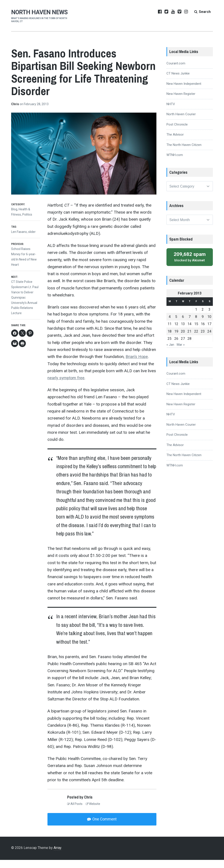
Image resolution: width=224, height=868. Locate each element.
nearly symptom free (66, 386)
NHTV (171, 112)
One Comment (104, 827)
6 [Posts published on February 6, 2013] (183, 327)
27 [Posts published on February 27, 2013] (183, 349)
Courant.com (176, 71)
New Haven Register (181, 102)
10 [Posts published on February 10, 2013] (209, 327)
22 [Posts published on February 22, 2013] (196, 341)
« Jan (170, 355)
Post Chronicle (177, 132)
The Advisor (175, 142)
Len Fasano (19, 240)
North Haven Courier (181, 122)
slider (32, 240)
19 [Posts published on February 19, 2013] (176, 341)
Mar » (181, 355)
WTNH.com (175, 163)
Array (57, 856)
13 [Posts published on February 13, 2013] (183, 334)
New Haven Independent (184, 92)
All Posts (75, 812)
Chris (15, 112)
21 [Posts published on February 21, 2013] (189, 341)
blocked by (190, 267)
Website (93, 812)
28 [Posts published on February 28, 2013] (189, 349)
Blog (14, 217)
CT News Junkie (178, 81)
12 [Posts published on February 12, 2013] (176, 334)
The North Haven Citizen (184, 153)
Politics (27, 222)
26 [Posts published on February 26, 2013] (176, 349)
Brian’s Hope (137, 364)
